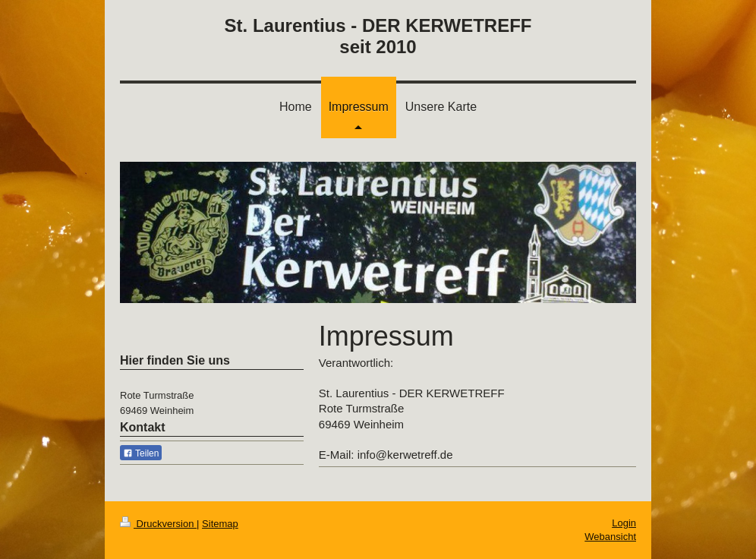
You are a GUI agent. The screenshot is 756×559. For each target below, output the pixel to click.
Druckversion (158, 524)
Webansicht (610, 537)
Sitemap (220, 524)
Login (624, 523)
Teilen (141, 453)
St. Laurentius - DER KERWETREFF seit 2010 (378, 36)
